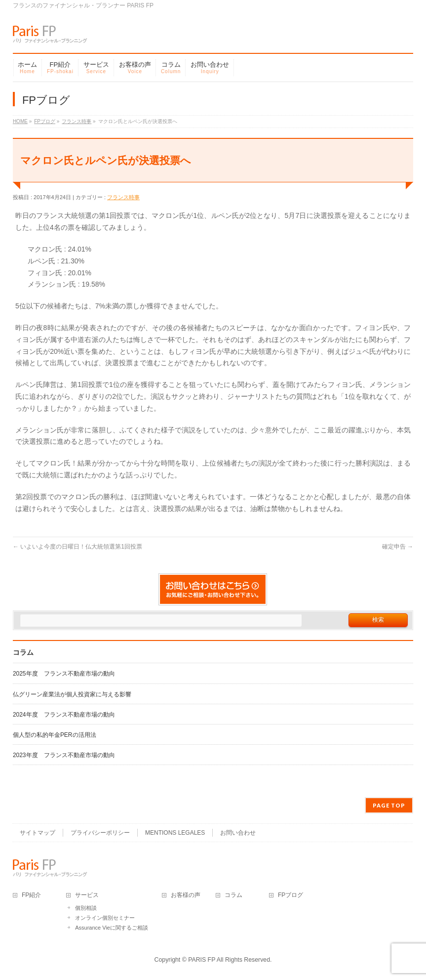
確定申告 (398, 547)
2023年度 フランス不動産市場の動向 (64, 755)
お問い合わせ (238, 833)
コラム (233, 895)
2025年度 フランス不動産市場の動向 (64, 674)
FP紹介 (31, 895)
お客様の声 (186, 895)
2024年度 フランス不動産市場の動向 (64, 715)
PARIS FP (202, 960)
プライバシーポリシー (100, 833)
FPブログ (290, 895)
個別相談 (86, 908)
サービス (87, 895)
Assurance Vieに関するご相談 (112, 928)
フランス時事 (123, 197)
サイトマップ (38, 833)
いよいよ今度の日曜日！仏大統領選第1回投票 (77, 547)
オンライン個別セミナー (105, 918)
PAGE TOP (389, 805)
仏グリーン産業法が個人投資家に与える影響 (72, 694)
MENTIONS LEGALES (175, 833)
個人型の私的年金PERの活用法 (55, 735)
